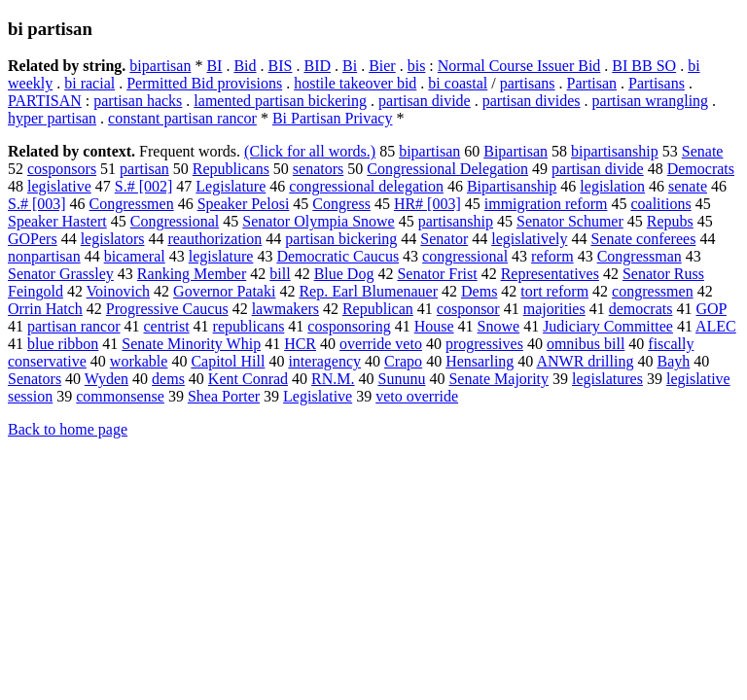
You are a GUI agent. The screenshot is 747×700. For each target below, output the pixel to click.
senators (318, 169)
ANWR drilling (585, 361)
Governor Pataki (224, 291)
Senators (35, 379)
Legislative (318, 396)
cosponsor (468, 309)
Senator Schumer (570, 221)
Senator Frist (437, 274)
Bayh (673, 361)
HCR (300, 344)
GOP (711, 309)
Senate (703, 151)
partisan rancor (74, 326)
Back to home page (68, 429)
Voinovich (118, 291)
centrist (167, 326)
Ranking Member (192, 274)
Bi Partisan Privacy (333, 118)
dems (168, 379)
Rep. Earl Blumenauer (368, 291)
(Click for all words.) (310, 151)
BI (214, 66)
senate (688, 186)
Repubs (670, 221)
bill (280, 274)
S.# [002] (144, 186)
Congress (341, 204)
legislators (113, 239)
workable (139, 361)
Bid (245, 66)
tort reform (554, 291)
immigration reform (546, 204)
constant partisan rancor (182, 118)
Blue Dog (344, 274)
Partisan (592, 83)
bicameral (135, 256)
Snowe (499, 326)
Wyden (107, 379)
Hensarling (480, 361)
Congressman (640, 256)
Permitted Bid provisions (204, 83)
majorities (554, 309)
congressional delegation (366, 186)
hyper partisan (52, 118)
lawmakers (285, 309)
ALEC (716, 326)
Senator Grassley (61, 274)
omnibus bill (586, 344)
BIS (281, 66)
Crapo (403, 361)
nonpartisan (44, 256)
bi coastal (458, 83)
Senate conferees (643, 239)
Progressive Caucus (167, 309)
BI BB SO (644, 66)
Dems (479, 291)
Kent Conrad (248, 379)
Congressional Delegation (447, 169)
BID (317, 66)
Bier (382, 66)
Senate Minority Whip (191, 344)
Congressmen (132, 204)
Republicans (231, 169)
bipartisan (160, 66)
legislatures (607, 379)
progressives (484, 344)
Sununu (402, 379)
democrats (641, 309)
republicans (249, 326)
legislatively (529, 239)
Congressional (175, 221)
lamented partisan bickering (280, 101)
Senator (444, 239)
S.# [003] (37, 204)
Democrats (701, 169)
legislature (221, 256)
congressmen (653, 291)
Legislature (231, 186)
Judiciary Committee (608, 326)
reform (552, 256)
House (434, 326)
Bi (350, 66)
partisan (144, 169)
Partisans (657, 83)
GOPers (33, 239)
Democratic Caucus (338, 256)
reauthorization (214, 239)
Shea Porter (224, 396)
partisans (528, 83)
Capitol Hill (228, 361)
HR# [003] (427, 204)
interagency (324, 361)
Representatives (550, 274)
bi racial (89, 83)
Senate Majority (498, 379)
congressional (465, 256)
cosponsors (62, 169)
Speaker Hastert (57, 221)
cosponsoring (349, 326)
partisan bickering (341, 239)
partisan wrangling (651, 101)
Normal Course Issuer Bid (519, 66)
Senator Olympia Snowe (318, 221)
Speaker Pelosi (244, 204)
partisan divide (425, 101)
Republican (378, 309)
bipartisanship (615, 151)
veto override (417, 396)
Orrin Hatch (45, 309)
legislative (59, 186)
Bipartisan (516, 151)
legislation (612, 186)
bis (417, 66)
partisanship (456, 221)
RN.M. (333, 379)
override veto (381, 344)
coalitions (660, 204)
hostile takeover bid (355, 83)
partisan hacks (138, 101)
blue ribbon (63, 344)
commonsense (120, 396)
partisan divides (532, 101)
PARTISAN (45, 101)
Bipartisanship (512, 186)
